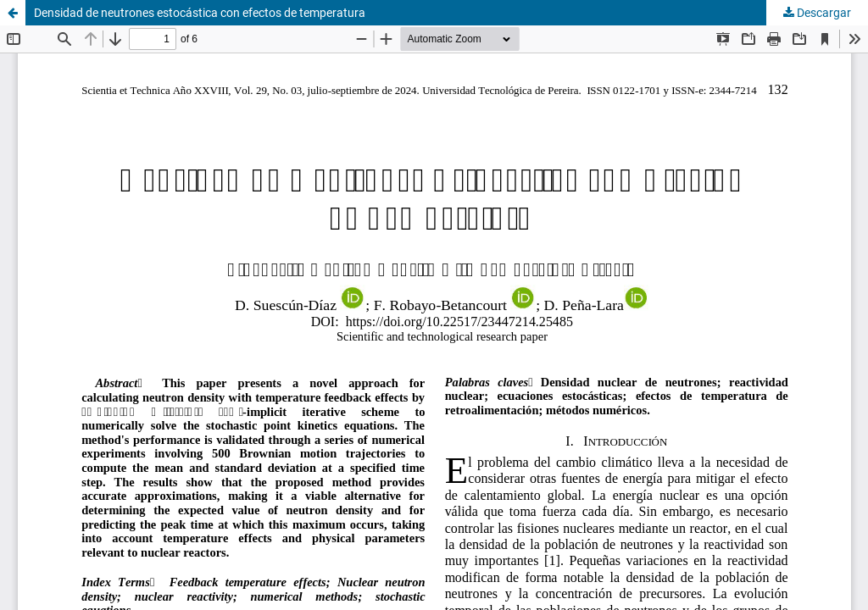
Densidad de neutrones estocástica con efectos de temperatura (200, 13)
